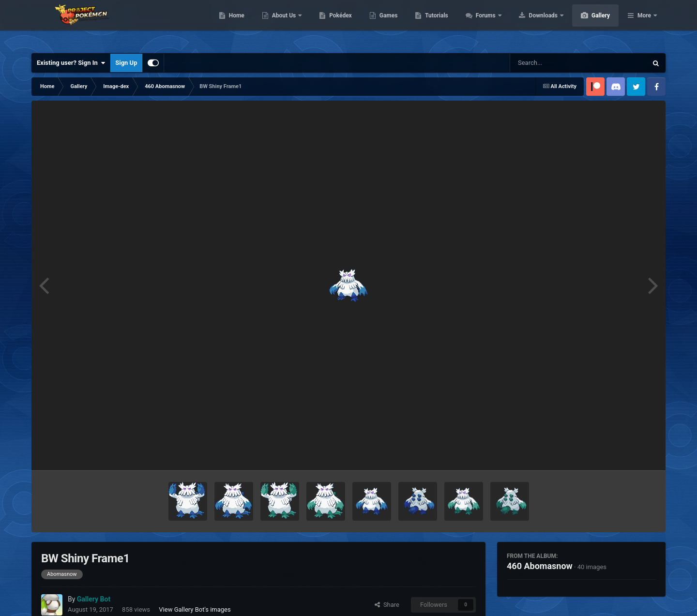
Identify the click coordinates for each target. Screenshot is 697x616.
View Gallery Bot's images (195, 609)
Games (434, 24)
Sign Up (126, 63)
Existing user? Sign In (71, 63)
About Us (330, 24)
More (644, 24)
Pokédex (386, 24)
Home (282, 24)
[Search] (554, 63)
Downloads (590, 24)
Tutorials (482, 24)
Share (387, 605)
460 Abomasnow (540, 566)
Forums (532, 24)
